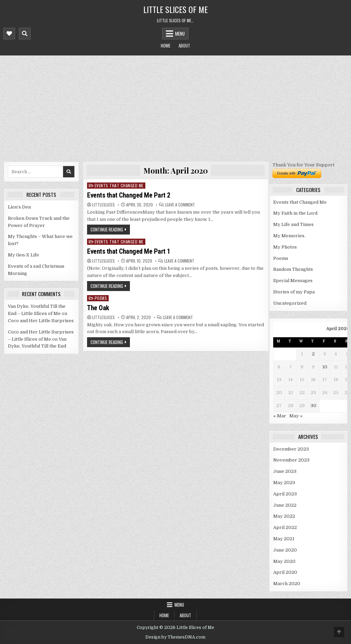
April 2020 (285, 572)
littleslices (104, 205)
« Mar (280, 416)
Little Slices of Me (175, 9)
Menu (180, 34)
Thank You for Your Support (304, 165)
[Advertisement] (175, 107)
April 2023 (285, 494)
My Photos (285, 247)
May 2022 (284, 516)
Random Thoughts (293, 269)
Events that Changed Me (119, 185)
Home (166, 46)
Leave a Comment (180, 205)
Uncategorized (290, 303)
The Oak (98, 308)
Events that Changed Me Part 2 (129, 195)
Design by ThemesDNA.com (175, 637)
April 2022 (285, 527)
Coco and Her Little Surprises (41, 321)
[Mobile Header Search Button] (25, 34)
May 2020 (284, 561)
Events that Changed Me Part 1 (129, 251)
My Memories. (289, 236)
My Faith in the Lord (295, 213)
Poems (101, 298)
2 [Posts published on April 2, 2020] (313, 354)
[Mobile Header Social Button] (9, 34)
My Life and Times (293, 224)
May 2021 (284, 539)
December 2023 (291, 449)
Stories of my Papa (294, 292)
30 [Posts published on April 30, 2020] (313, 406)
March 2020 (287, 584)
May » (296, 416)
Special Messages (293, 281)
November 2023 (291, 460)
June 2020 (285, 550)
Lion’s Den (19, 207)
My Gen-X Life (23, 255)
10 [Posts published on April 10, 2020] (325, 367)
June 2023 (285, 471)
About (184, 46)
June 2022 (285, 505)
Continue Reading (107, 229)
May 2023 (284, 483)
